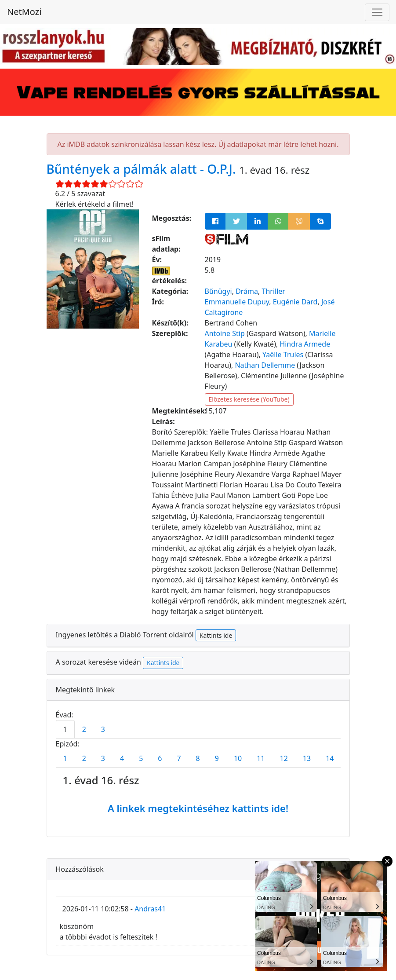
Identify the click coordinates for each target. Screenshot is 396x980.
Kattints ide (216, 635)
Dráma (247, 291)
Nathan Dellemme (265, 365)
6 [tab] (160, 758)
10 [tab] (238, 758)
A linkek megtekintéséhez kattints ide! (198, 808)
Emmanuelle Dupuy (237, 302)
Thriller (274, 291)
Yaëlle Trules (283, 355)
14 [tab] (330, 758)
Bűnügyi (218, 291)
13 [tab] (307, 758)
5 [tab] (141, 758)
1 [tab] (65, 729)
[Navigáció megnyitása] (377, 12)
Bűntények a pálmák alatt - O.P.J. (143, 169)
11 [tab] (261, 758)
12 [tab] (284, 758)
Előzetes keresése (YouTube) (249, 399)
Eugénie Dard (295, 302)
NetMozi (24, 12)
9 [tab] (217, 758)
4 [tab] (122, 758)
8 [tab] (198, 758)
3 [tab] (103, 729)
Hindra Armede (305, 344)
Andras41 (150, 909)
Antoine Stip (225, 333)
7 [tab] (179, 758)
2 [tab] (84, 729)
